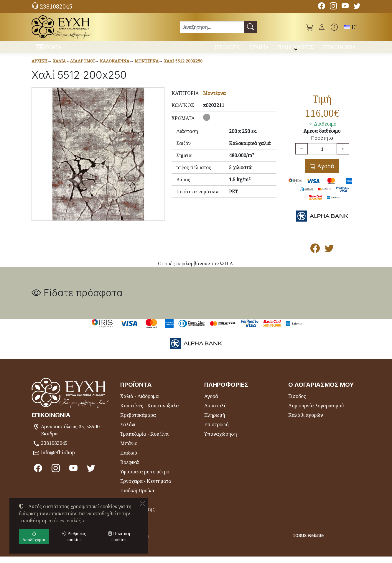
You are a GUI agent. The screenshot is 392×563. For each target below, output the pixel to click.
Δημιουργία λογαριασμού (316, 412)
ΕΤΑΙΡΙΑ (259, 50)
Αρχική (39, 67)
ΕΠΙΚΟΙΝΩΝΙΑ (339, 50)
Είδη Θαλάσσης (137, 516)
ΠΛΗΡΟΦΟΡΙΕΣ (295, 50)
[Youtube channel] (345, 7)
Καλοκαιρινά (115, 67)
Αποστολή (215, 412)
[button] (310, 27)
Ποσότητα (322, 145)
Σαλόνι (128, 431)
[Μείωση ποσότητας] (302, 155)
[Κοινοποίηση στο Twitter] (329, 256)
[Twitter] (357, 7)
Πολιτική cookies (119, 536)
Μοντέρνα (147, 67)
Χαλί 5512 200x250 (183, 67)
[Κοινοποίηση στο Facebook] (315, 256)
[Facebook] (322, 7)
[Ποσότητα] (322, 155)
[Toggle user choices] (322, 27)
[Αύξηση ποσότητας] (343, 155)
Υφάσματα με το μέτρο (145, 478)
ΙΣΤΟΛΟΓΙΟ (228, 50)
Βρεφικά (130, 469)
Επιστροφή (216, 431)
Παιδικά (129, 459)
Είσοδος (297, 403)
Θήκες (127, 506)
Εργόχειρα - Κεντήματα (146, 488)
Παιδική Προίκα (137, 497)
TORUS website (308, 542)
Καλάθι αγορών (306, 422)
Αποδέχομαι (34, 536)
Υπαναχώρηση (221, 440)
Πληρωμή (215, 422)
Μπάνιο (129, 450)
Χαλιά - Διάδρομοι (74, 67)
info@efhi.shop (58, 459)
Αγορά (325, 173)
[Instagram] (333, 7)
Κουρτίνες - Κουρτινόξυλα (150, 412)
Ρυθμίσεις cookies (54, 555)
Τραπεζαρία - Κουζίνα (144, 440)
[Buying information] (334, 27)
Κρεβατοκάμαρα (138, 422)
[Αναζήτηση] (212, 27)
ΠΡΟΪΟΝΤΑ (64, 50)
